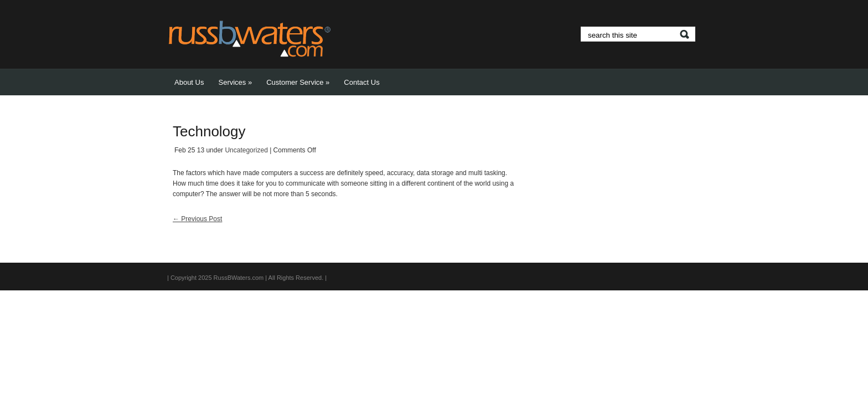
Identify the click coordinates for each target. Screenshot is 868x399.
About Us (189, 82)
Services (235, 82)
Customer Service (298, 82)
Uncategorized (246, 150)
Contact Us (361, 82)
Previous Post (197, 219)
